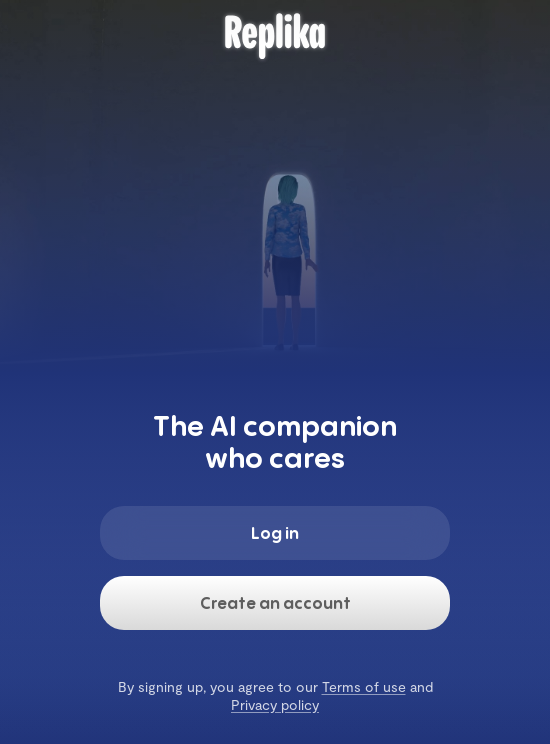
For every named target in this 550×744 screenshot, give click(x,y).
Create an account (275, 603)
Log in (275, 533)
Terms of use (364, 686)
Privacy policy (275, 704)
